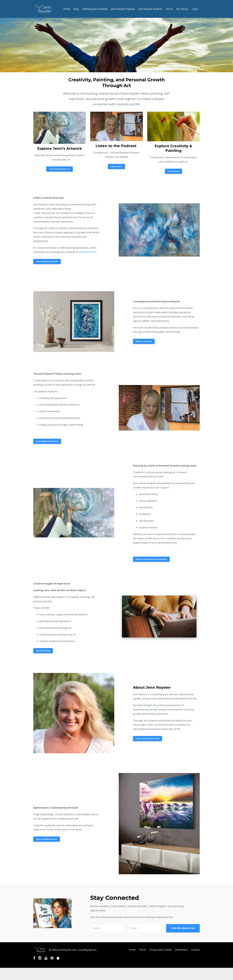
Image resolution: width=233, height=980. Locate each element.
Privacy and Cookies (160, 950)
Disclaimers (181, 950)
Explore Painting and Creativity (151, 559)
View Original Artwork (47, 262)
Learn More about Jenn (148, 739)
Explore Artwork (144, 341)
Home (67, 9)
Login (195, 9)
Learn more (116, 166)
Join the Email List (183, 928)
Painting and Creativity (95, 9)
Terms (142, 950)
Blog (76, 9)
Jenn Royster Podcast (123, 9)
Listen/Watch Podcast (47, 441)
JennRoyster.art (88, 252)
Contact (195, 950)
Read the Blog (43, 651)
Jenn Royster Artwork (150, 9)
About (169, 9)
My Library (182, 9)
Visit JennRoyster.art (60, 169)
